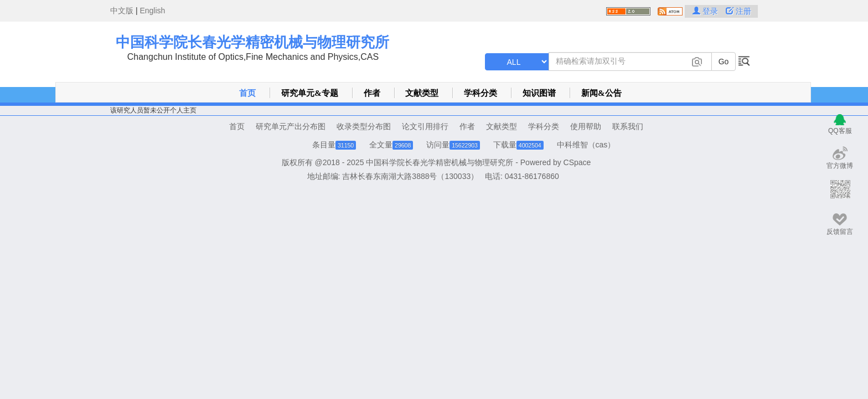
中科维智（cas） (586, 145)
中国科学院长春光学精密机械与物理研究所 (252, 42)
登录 (706, 11)
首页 (247, 93)
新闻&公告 (601, 93)
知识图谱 (539, 93)
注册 (738, 11)
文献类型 (422, 93)
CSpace (577, 162)
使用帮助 (586, 126)
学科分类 (480, 93)
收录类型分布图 (364, 126)
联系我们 (628, 126)
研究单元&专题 (310, 93)
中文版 (122, 11)
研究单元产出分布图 (291, 126)
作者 (372, 93)
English (152, 11)
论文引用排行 (425, 126)
